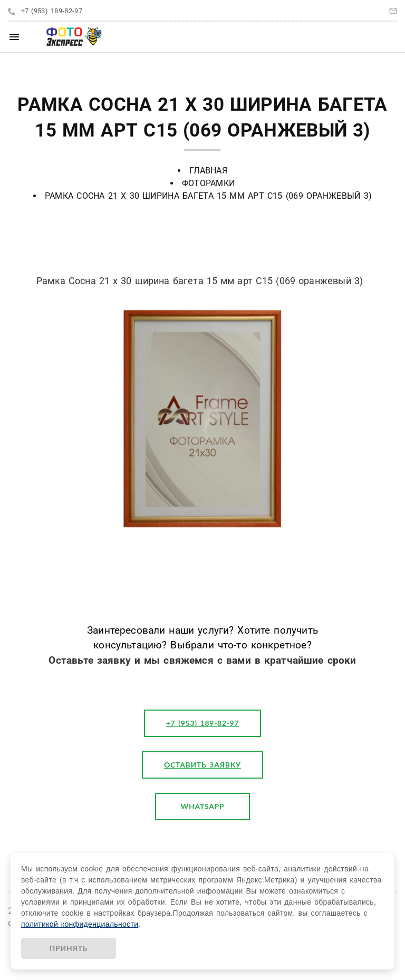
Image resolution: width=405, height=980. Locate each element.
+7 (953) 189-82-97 (52, 11)
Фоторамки (209, 183)
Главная (208, 171)
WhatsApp (203, 806)
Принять (69, 948)
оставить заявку (202, 765)
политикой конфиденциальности (80, 924)
